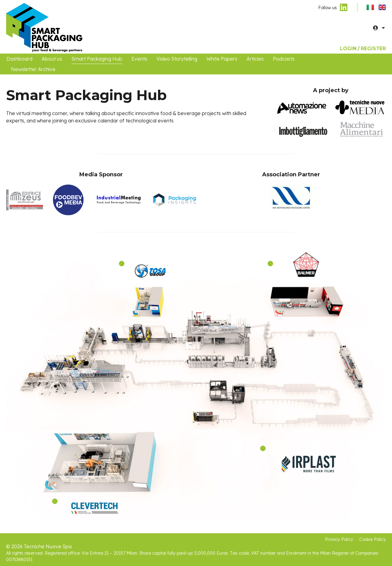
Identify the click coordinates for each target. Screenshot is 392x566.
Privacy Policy (338, 539)
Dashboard (19, 59)
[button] (383, 28)
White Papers (222, 59)
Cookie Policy (372, 539)
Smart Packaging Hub (97, 59)
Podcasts (284, 59)
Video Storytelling (177, 59)
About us (52, 59)
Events (139, 59)
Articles (255, 59)
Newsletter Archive (33, 69)
